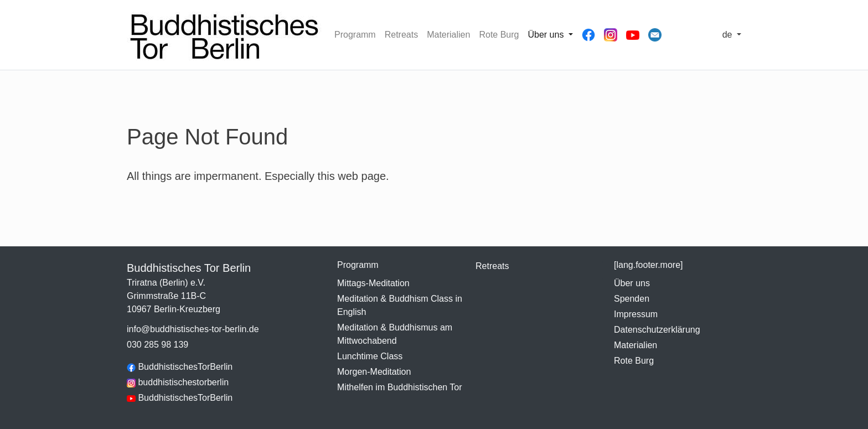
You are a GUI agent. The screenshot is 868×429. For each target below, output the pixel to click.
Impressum (636, 314)
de (728, 35)
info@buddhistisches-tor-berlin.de (193, 329)
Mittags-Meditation (373, 283)
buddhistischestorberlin (178, 382)
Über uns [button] (547, 35)
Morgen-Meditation (374, 372)
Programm (355, 35)
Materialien (448, 35)
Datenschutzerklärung (657, 330)
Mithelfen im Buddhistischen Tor (400, 387)
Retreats (401, 35)
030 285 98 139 (157, 345)
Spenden (632, 299)
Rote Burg (499, 35)
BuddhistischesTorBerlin (180, 367)
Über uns (632, 283)
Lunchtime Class (370, 356)
